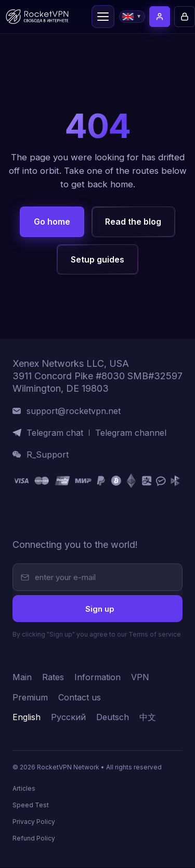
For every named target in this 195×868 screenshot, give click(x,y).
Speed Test (31, 805)
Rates (53, 678)
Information (97, 678)
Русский (68, 718)
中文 (148, 718)
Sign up (100, 609)
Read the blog (133, 222)
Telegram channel (131, 433)
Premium (30, 698)
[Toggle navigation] (103, 17)
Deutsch (113, 718)
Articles (24, 789)
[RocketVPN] (47, 519)
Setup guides (97, 259)
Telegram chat (55, 433)
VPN (140, 678)
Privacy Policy (34, 822)
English (27, 718)
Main (22, 678)
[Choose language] (132, 17)
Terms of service (155, 635)
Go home (52, 222)
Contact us (80, 698)
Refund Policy (34, 839)
